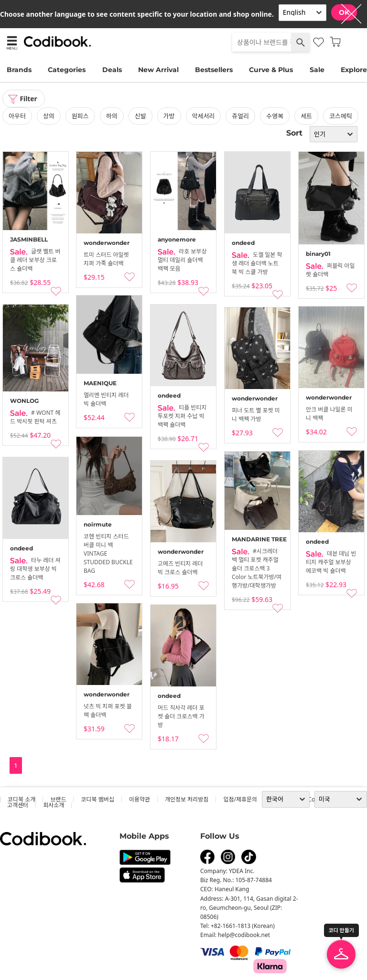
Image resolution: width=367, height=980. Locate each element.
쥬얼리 (240, 116)
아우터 (17, 116)
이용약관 (140, 799)
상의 (49, 116)
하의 (112, 116)
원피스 (80, 116)
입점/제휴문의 (240, 799)
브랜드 (58, 799)
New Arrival (158, 70)
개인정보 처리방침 (187, 799)
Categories (67, 70)
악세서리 (204, 116)
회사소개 (54, 805)
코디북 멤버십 (97, 799)
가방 (169, 116)
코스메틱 (341, 116)
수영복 (275, 116)
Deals (112, 70)
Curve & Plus (271, 70)
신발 (140, 116)
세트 (306, 116)
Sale (317, 70)
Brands (19, 70)
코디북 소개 (22, 799)
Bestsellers (214, 70)
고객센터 (18, 805)
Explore (354, 70)
